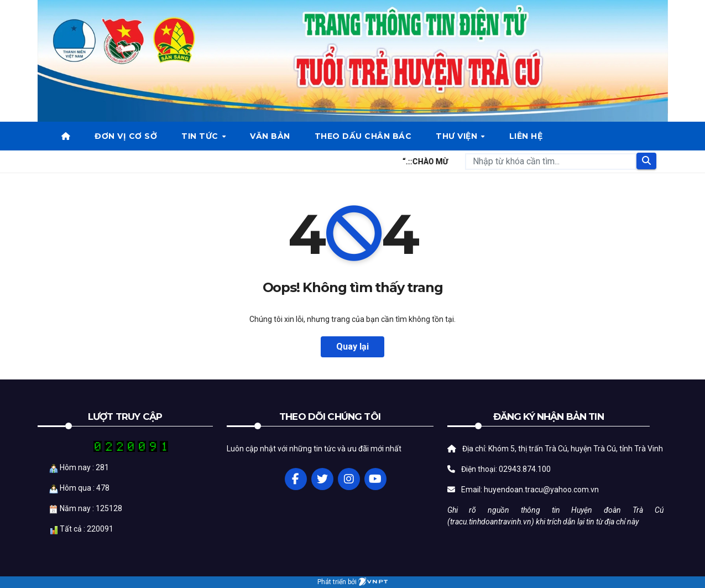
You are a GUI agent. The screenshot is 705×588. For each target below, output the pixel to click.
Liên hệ (526, 136)
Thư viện (458, 136)
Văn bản (270, 136)
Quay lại (352, 347)
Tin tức (201, 136)
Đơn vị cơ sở (126, 136)
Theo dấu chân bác (363, 136)
